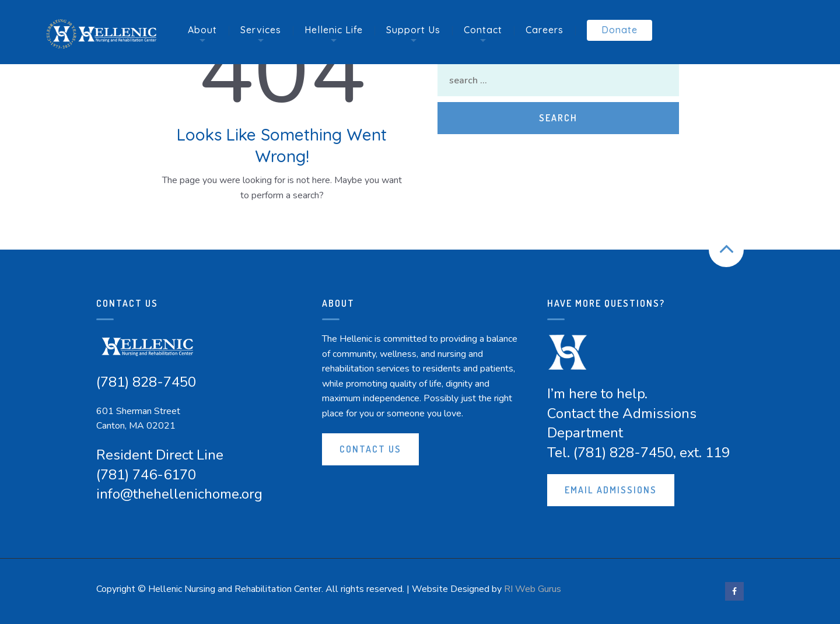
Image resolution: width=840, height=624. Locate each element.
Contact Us (370, 449)
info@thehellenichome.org (179, 494)
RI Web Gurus (533, 589)
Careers (545, 30)
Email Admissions (611, 490)
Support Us (413, 30)
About (202, 30)
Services (261, 30)
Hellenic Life (334, 30)
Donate (619, 30)
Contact (483, 30)
